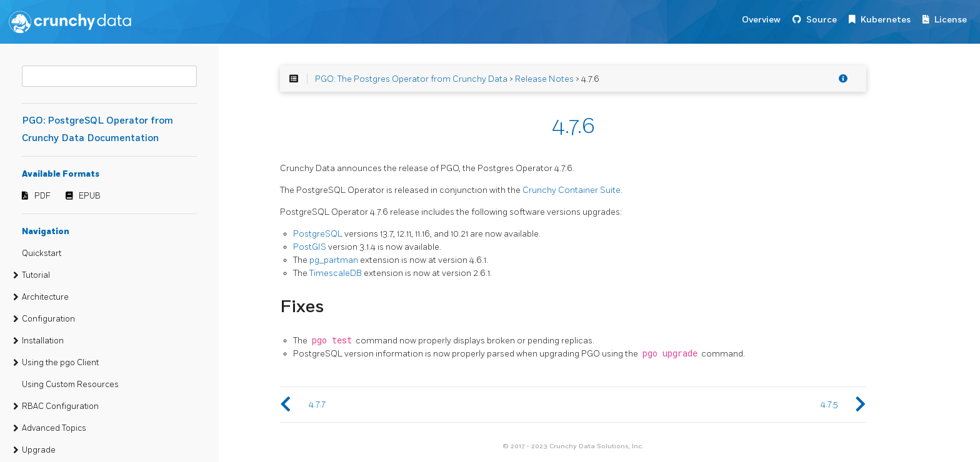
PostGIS (310, 247)
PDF (42, 196)
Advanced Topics (54, 428)
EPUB (90, 196)
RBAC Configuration (60, 406)
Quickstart (42, 253)
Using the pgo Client (60, 363)
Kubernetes (886, 20)
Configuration (48, 319)
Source (822, 20)
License (951, 20)
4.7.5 (829, 404)
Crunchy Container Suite (572, 190)
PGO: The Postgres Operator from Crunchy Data (411, 79)
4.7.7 (317, 404)
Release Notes (544, 79)
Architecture (45, 297)
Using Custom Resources (70, 385)
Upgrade (39, 450)
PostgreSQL (318, 234)
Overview (761, 20)
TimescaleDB (336, 273)
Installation (43, 341)
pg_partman (334, 260)
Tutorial (36, 275)
